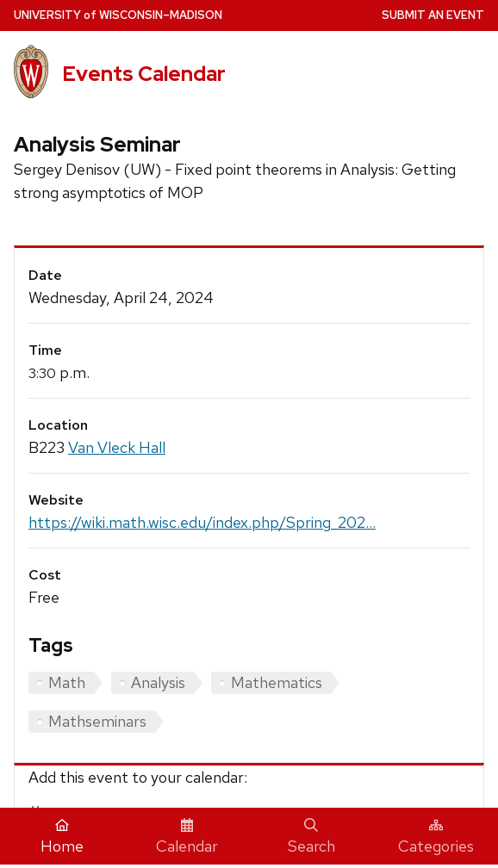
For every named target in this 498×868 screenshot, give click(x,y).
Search (311, 837)
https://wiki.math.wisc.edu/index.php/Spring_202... (202, 522)
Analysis (158, 682)
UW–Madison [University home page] (118, 15)
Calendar (187, 837)
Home (62, 837)
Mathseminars (97, 721)
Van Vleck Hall (117, 447)
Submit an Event (433, 15)
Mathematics (277, 682)
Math (67, 682)
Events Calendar (144, 74)
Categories (436, 837)
